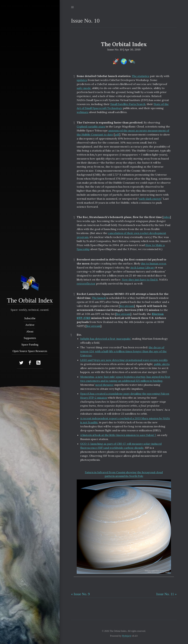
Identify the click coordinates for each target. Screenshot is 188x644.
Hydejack (127, 636)
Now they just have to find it (140, 279)
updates (82, 80)
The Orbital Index (30, 300)
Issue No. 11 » (166, 594)
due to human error (153, 263)
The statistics (141, 76)
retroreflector (86, 283)
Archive (30, 325)
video (167, 217)
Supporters (30, 338)
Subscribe (30, 318)
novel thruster (104, 385)
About (30, 332)
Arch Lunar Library (143, 267)
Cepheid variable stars (91, 126)
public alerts (162, 364)
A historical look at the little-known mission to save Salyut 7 (118, 435)
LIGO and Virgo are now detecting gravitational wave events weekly (124, 360)
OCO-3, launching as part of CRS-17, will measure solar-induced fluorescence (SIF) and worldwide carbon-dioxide (121, 446)
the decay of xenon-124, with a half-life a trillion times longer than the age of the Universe (123, 351)
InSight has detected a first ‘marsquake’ (105, 339)
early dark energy (150, 199)
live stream (127, 306)
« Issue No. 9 (80, 594)
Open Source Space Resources (30, 351)
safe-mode (84, 88)
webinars (83, 112)
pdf (117, 134)
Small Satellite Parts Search (128, 104)
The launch (99, 298)
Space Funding (30, 345)
